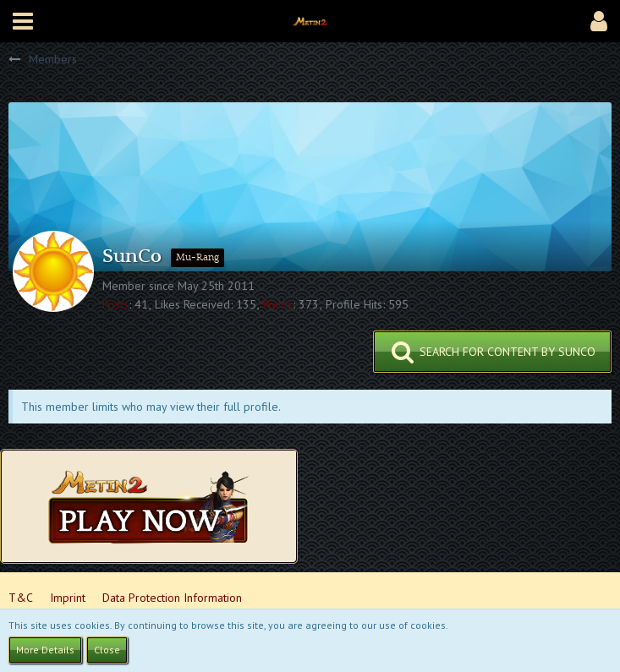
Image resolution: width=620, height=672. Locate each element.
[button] (23, 21)
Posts (115, 304)
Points (278, 304)
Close (107, 650)
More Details (45, 650)
